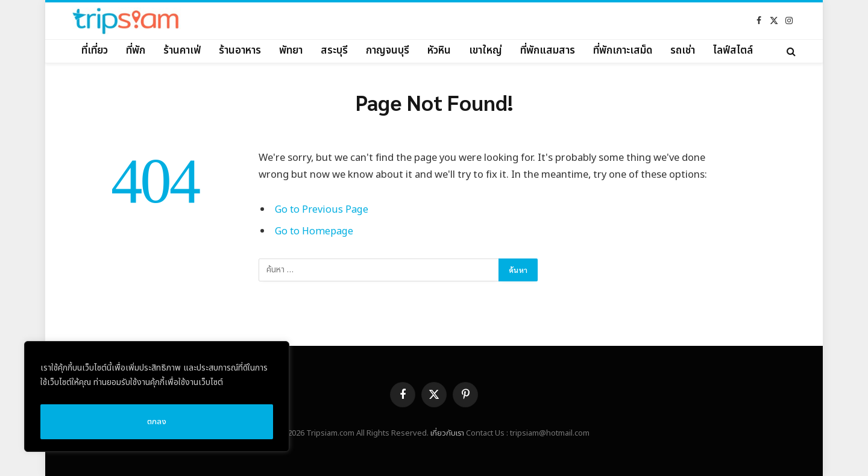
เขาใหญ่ (486, 51)
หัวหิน (439, 51)
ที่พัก (136, 51)
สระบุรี (334, 51)
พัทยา (291, 51)
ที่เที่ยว (95, 51)
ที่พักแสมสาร (548, 51)
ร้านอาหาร (240, 51)
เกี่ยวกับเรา (447, 433)
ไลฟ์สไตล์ (733, 51)
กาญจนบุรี (388, 51)
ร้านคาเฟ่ (182, 51)
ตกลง (157, 421)
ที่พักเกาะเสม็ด (623, 51)
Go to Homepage (315, 231)
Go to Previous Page (322, 209)
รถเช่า (683, 51)
